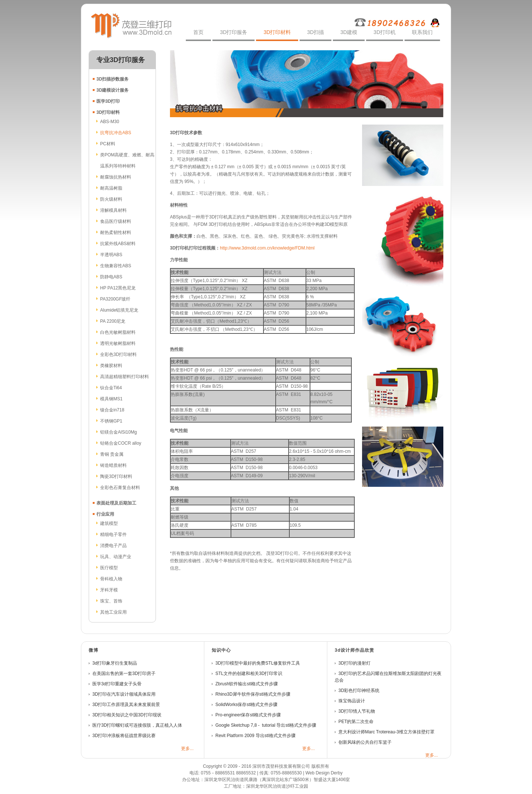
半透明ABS (111, 255)
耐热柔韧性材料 (116, 233)
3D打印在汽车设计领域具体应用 (124, 694)
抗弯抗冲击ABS (116, 133)
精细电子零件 (113, 535)
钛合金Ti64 (111, 388)
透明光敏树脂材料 (118, 343)
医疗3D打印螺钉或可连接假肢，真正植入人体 (137, 725)
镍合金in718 (112, 410)
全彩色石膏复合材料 (120, 488)
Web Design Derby (324, 773)
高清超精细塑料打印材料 (125, 377)
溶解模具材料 (113, 210)
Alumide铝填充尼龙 (119, 310)
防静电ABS (111, 277)
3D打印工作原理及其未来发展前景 (126, 705)
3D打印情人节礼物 (357, 711)
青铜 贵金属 (112, 454)
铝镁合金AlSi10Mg (118, 432)
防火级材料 (111, 199)
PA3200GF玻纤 (115, 299)
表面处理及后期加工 (116, 503)
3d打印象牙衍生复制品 (115, 663)
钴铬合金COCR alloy (121, 443)
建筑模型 (109, 523)
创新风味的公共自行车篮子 (365, 742)
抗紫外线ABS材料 (118, 244)
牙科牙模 (109, 590)
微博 (93, 650)
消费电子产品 (113, 546)
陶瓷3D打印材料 (116, 476)
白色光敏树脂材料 (118, 332)
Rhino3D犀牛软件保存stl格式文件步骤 (253, 694)
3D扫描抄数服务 (112, 79)
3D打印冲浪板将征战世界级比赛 (124, 736)
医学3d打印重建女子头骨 (117, 684)
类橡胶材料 (111, 366)
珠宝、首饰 (111, 601)
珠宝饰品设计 (352, 701)
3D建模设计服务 (112, 90)
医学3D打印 (108, 101)
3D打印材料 (108, 112)
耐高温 (107, 188)
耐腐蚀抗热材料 (116, 177)
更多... (187, 749)
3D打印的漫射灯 (354, 663)
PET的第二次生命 (356, 722)
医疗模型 (109, 568)
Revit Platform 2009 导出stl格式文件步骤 (255, 736)
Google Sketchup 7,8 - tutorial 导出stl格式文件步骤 (266, 725)
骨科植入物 (111, 579)
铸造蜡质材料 (113, 465)
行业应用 (105, 514)
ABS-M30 (110, 122)
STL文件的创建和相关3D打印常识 (249, 673)
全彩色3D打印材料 (118, 354)
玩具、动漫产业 (116, 557)
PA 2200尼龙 (113, 321)
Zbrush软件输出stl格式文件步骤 (247, 684)
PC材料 (108, 144)
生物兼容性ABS (116, 266)
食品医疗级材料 (116, 221)
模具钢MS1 (111, 399)
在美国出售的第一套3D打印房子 (124, 673)
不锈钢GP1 (111, 421)
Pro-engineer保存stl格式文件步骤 (248, 715)
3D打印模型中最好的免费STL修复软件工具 (258, 663)
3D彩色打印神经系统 (360, 690)
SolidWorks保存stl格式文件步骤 (246, 705)
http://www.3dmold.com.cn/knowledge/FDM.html (267, 248)
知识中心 (221, 650)
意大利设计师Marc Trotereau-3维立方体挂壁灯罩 (386, 732)
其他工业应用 (113, 612)
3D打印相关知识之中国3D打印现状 (127, 715)
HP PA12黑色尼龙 (118, 288)
